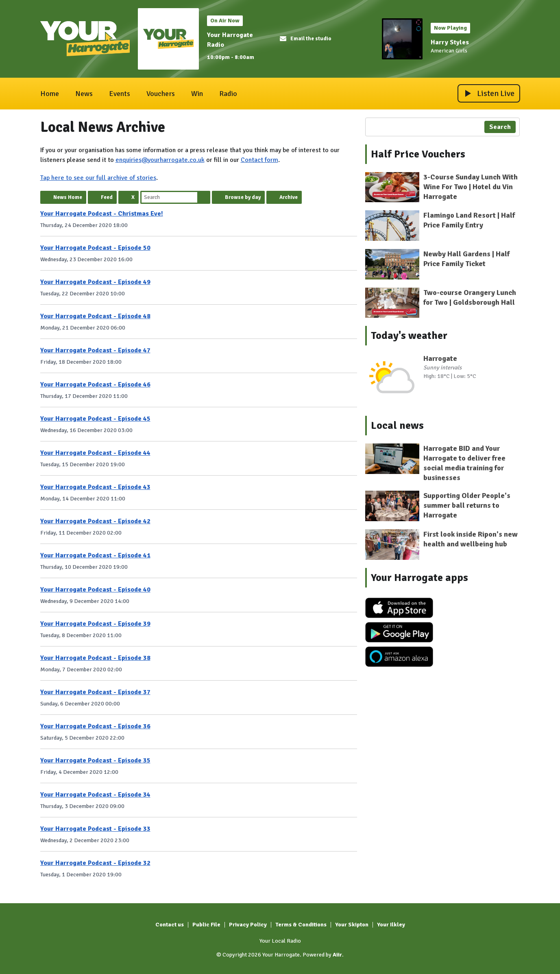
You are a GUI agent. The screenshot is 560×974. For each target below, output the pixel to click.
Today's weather (409, 336)
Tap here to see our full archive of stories (98, 178)
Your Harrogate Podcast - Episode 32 (95, 863)
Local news (397, 426)
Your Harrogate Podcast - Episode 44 (95, 453)
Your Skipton (352, 925)
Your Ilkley (391, 925)
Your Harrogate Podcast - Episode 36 (95, 726)
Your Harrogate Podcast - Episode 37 (95, 692)
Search (204, 197)
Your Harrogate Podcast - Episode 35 (95, 760)
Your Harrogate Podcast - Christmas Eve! (102, 214)
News (84, 94)
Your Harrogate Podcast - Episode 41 (95, 555)
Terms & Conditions (301, 925)
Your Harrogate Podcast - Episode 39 (95, 624)
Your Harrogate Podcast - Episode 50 (95, 248)
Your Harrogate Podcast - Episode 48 (95, 316)
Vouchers (161, 94)
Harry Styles (450, 42)
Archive (289, 197)
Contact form (259, 160)
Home (50, 94)
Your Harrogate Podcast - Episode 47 (95, 350)
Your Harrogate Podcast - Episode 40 (95, 590)
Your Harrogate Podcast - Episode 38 (95, 658)
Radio (228, 94)
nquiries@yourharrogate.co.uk (162, 160)
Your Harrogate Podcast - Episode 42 (95, 521)
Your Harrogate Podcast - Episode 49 (95, 282)
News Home (68, 197)
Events (120, 94)
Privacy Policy (248, 925)
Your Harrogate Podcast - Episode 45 (95, 419)
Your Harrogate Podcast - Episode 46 (95, 384)
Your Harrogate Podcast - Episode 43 (95, 487)
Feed (107, 197)
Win (197, 94)
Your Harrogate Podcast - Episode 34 (95, 795)
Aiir (337, 955)
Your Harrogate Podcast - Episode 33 (95, 829)
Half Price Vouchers (418, 154)
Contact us (170, 925)
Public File (206, 925)
